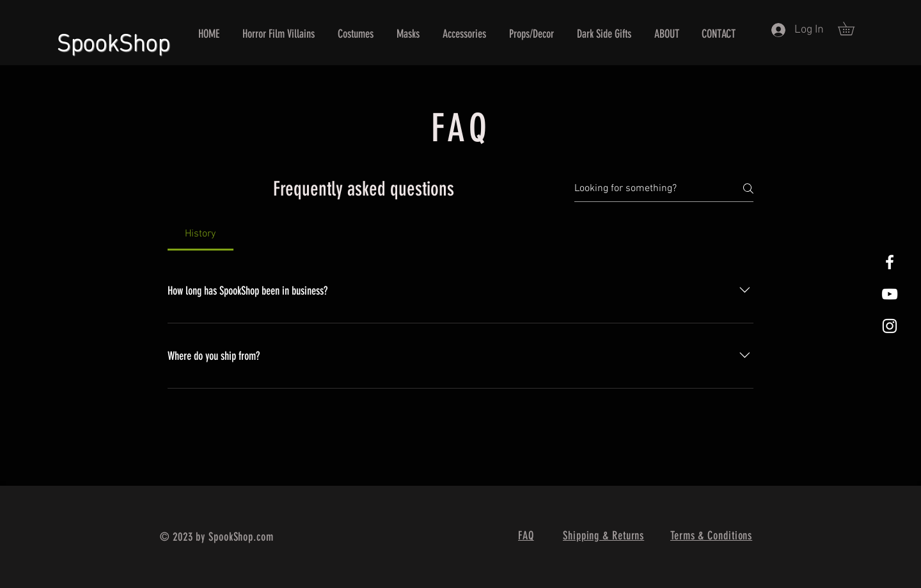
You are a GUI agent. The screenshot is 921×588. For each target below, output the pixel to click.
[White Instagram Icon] (890, 326)
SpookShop (113, 40)
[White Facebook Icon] (890, 262)
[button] (853, 28)
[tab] (201, 234)
